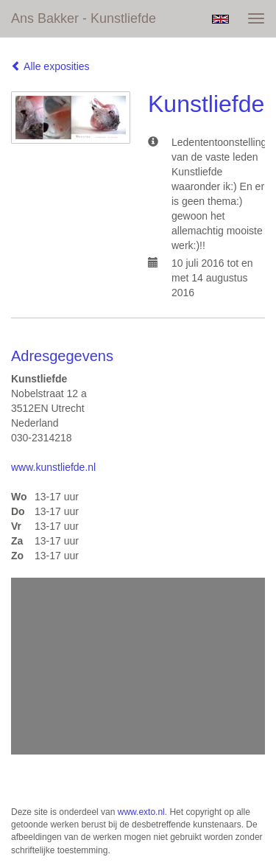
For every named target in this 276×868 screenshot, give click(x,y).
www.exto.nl (141, 812)
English (220, 19)
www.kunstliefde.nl (53, 467)
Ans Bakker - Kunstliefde (84, 18)
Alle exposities (50, 66)
